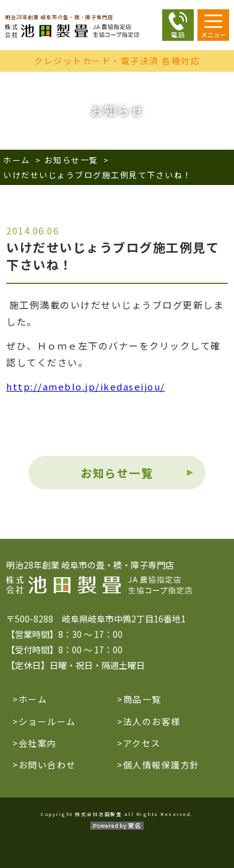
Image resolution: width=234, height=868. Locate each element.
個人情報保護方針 (162, 765)
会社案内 (38, 743)
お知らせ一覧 (71, 160)
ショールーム (47, 721)
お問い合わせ (47, 765)
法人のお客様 (152, 721)
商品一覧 (142, 699)
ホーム (17, 160)
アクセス (142, 743)
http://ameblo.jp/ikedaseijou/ (86, 386)
